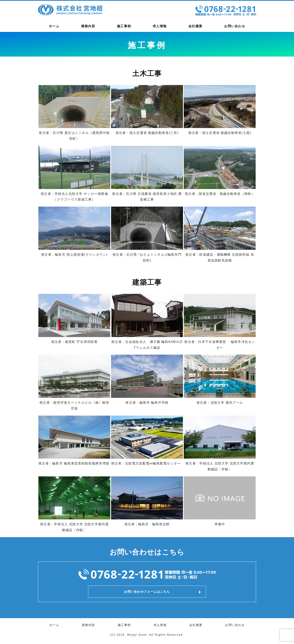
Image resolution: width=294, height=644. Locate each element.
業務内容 (88, 26)
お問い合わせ (235, 26)
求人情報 (160, 26)
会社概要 (195, 26)
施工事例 (124, 26)
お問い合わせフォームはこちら (147, 593)
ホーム (54, 26)
